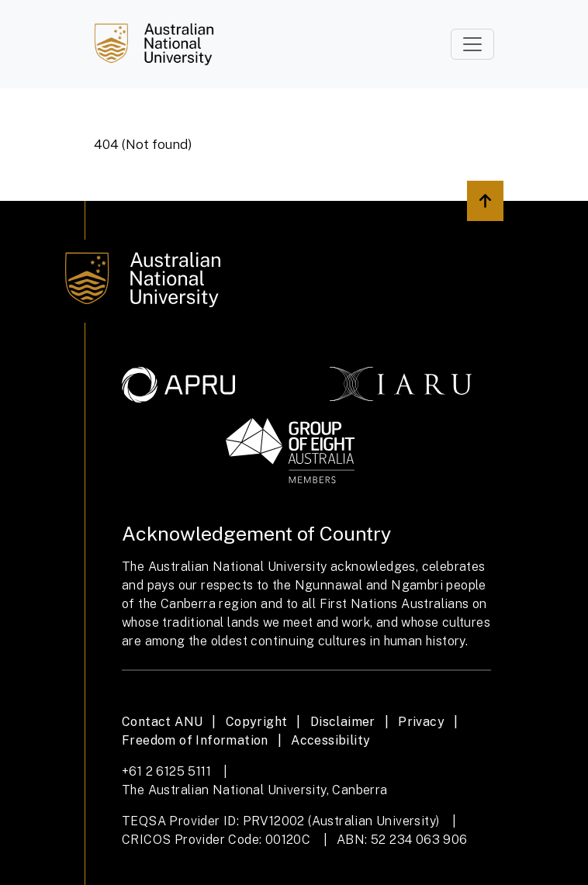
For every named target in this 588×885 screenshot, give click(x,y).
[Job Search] (154, 44)
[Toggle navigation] (472, 44)
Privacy (421, 722)
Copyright (257, 722)
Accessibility (330, 740)
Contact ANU (162, 722)
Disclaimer (343, 722)
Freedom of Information (195, 740)
